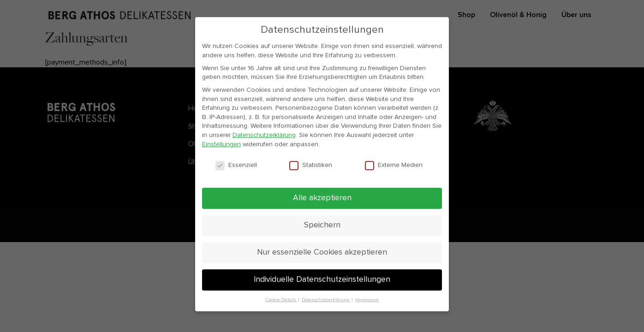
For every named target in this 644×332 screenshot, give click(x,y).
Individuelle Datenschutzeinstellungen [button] (322, 284)
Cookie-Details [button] (281, 304)
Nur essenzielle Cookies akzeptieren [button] (322, 256)
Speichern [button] (322, 229)
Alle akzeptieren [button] (322, 202)
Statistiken (311, 169)
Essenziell (236, 169)
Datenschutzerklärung (264, 139)
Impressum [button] (367, 304)
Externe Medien (394, 169)
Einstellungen (221, 148)
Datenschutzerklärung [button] (326, 304)
